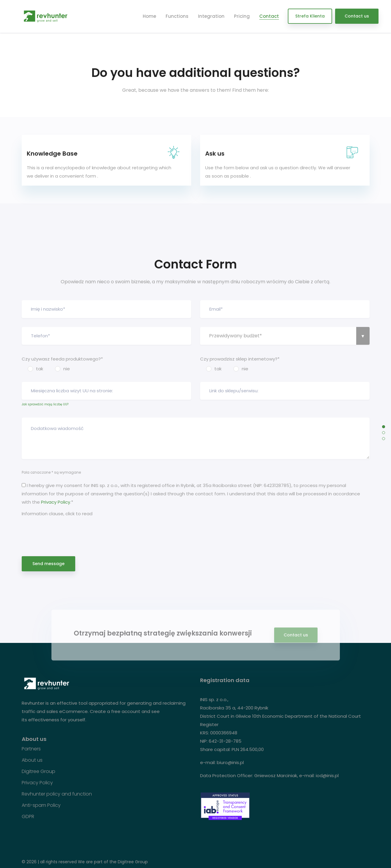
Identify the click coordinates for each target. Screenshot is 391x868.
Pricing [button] (242, 16)
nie (67, 369)
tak (40, 369)
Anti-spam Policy (41, 805)
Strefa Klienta (310, 16)
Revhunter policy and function (57, 794)
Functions (177, 16)
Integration (211, 16)
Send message (48, 564)
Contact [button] (269, 16)
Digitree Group (39, 771)
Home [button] (149, 16)
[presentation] (67, 530)
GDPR (28, 817)
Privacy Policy (56, 502)
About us (32, 760)
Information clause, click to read (57, 514)
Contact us (357, 16)
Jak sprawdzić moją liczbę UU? (45, 404)
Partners (31, 749)
